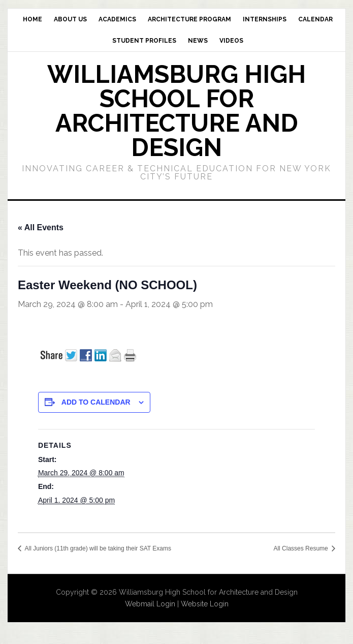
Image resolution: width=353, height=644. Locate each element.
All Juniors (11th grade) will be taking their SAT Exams (97, 548)
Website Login (205, 604)
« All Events (41, 227)
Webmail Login (150, 604)
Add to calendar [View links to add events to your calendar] (96, 402)
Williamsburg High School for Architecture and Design (176, 111)
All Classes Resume (301, 548)
